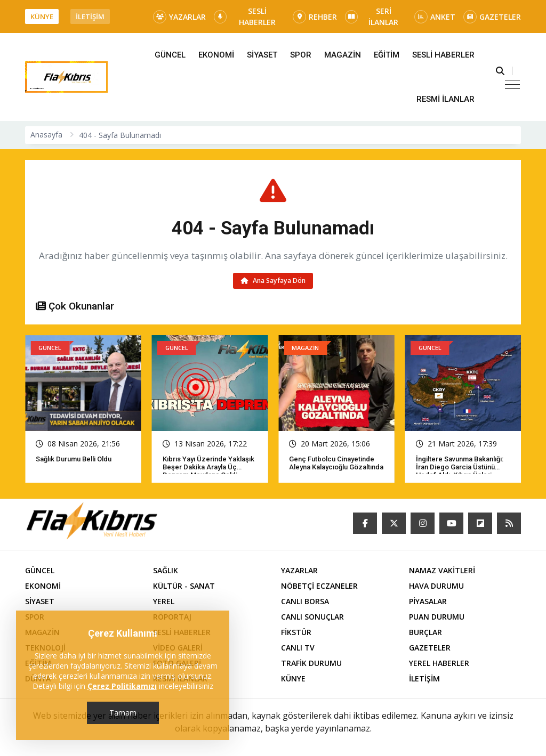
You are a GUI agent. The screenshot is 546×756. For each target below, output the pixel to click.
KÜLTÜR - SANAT (184, 586)
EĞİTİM (387, 55)
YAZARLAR (179, 17)
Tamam (123, 713)
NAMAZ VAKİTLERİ (442, 570)
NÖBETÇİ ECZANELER (319, 586)
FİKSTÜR (296, 632)
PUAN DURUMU (437, 617)
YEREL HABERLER (439, 663)
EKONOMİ (216, 55)
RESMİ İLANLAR (445, 99)
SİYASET (262, 55)
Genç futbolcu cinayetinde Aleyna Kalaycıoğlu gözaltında (336, 463)
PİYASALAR (428, 601)
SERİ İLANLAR (372, 17)
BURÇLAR (425, 632)
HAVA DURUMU (436, 586)
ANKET (435, 17)
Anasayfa (46, 135)
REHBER (315, 17)
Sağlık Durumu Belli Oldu (74, 459)
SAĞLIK (166, 570)
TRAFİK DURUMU (311, 663)
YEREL (164, 601)
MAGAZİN (343, 55)
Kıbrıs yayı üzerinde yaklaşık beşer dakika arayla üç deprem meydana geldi (208, 467)
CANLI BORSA (305, 601)
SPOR (301, 55)
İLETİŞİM (90, 17)
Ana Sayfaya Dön (273, 281)
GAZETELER (492, 17)
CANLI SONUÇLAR (312, 617)
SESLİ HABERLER (245, 17)
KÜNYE (42, 17)
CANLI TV (298, 648)
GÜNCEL (170, 55)
